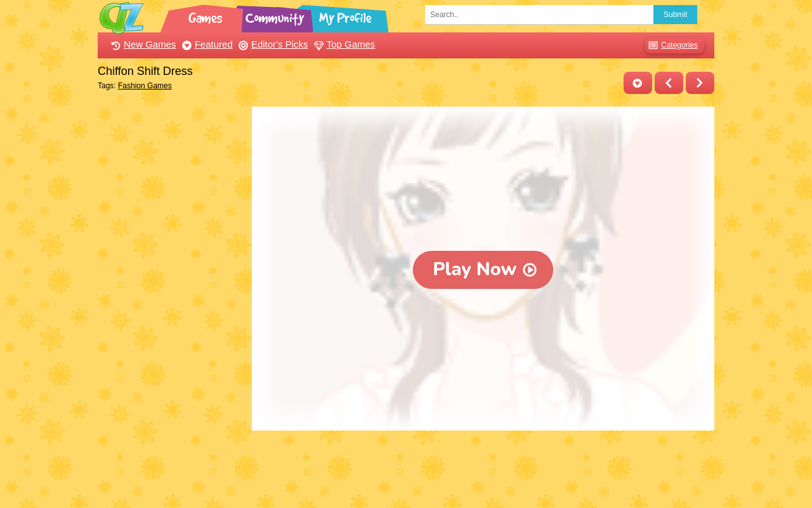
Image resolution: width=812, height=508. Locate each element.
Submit (675, 15)
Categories (671, 45)
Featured (206, 44)
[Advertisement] (172, 297)
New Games (142, 44)
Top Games (343, 44)
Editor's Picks (272, 44)
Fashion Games (145, 86)
